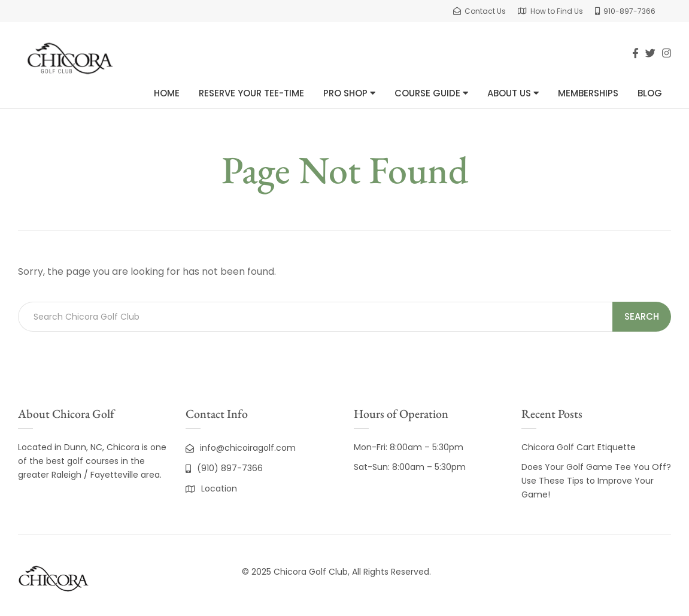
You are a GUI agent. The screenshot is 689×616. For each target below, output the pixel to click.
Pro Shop (349, 93)
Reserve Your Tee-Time (251, 93)
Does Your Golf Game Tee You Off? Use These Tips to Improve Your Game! (596, 481)
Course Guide (431, 93)
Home (167, 93)
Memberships (588, 93)
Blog (650, 93)
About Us (513, 93)
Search (642, 316)
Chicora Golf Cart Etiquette (579, 447)
